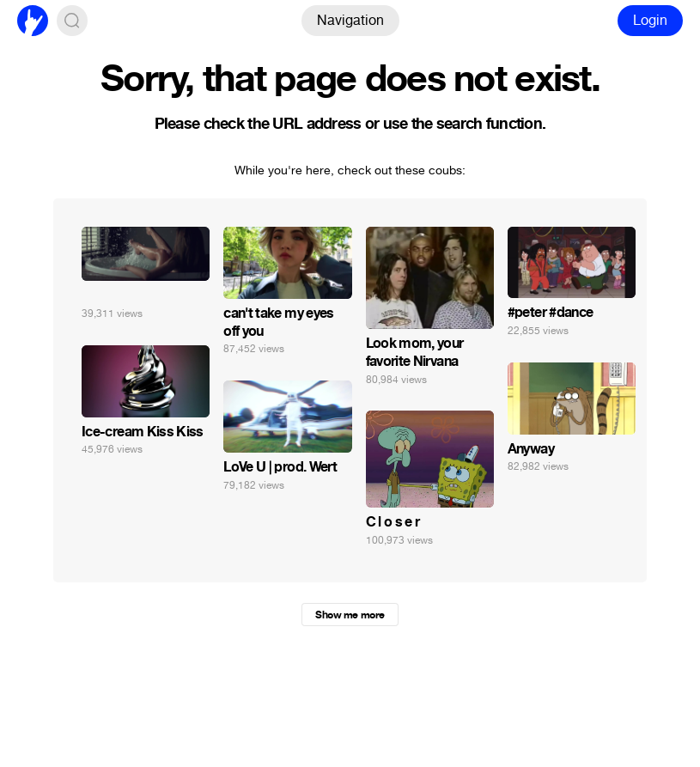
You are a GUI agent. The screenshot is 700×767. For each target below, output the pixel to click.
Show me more (350, 615)
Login (650, 20)
